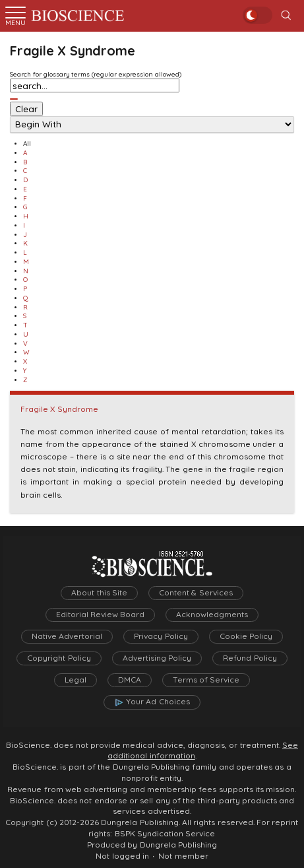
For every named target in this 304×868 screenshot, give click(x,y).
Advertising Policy (157, 658)
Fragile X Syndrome (59, 409)
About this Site (99, 593)
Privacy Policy (161, 636)
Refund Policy (250, 658)
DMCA (130, 680)
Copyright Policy (59, 658)
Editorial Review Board (101, 615)
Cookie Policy (246, 636)
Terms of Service (206, 680)
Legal (76, 680)
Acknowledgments (212, 615)
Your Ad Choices (158, 702)
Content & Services (196, 593)
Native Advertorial (67, 636)
